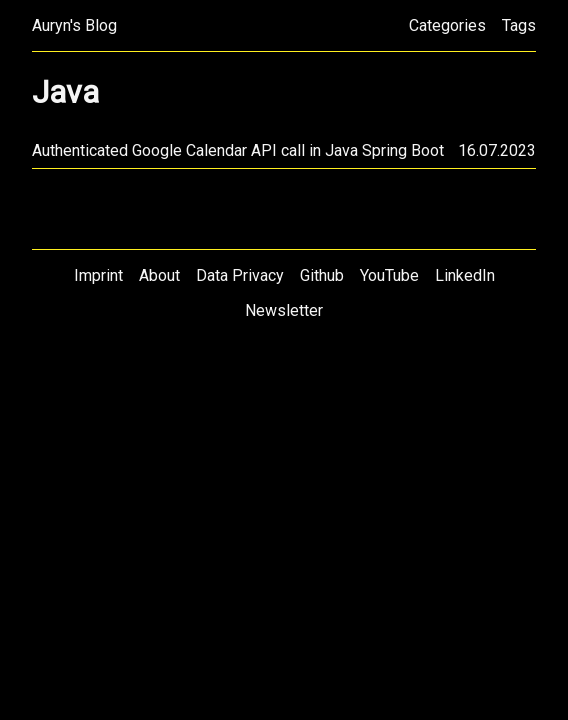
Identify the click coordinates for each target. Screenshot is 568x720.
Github (322, 275)
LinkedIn (465, 275)
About (159, 275)
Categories (447, 25)
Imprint (98, 275)
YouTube (389, 275)
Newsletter (284, 310)
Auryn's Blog (74, 25)
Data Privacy (240, 275)
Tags (519, 25)
